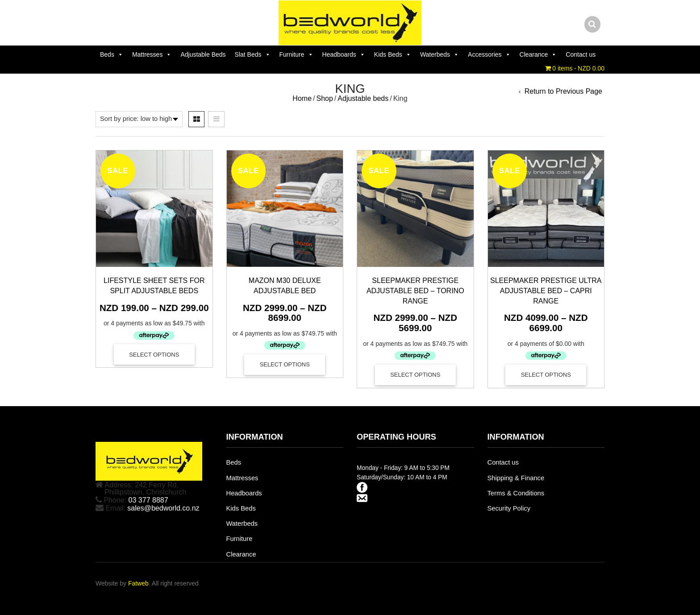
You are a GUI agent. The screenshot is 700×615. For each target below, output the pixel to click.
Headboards (344, 54)
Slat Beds (253, 54)
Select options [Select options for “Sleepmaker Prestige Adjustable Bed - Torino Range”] (415, 375)
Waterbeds (440, 54)
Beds (112, 54)
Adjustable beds (363, 98)
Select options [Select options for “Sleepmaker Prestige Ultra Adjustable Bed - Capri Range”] (546, 375)
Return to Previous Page (563, 91)
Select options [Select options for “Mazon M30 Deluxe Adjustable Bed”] (285, 364)
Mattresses (152, 54)
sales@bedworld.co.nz (163, 508)
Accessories (489, 54)
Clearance (538, 54)
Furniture (296, 54)
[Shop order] (139, 119)
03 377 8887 (148, 500)
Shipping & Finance (516, 478)
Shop (324, 98)
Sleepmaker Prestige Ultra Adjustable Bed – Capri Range (546, 291)
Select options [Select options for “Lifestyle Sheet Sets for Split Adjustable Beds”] (154, 355)
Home (302, 98)
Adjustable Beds (203, 54)
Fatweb (138, 583)
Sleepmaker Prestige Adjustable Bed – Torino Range (415, 291)
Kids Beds (393, 54)
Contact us (581, 54)
